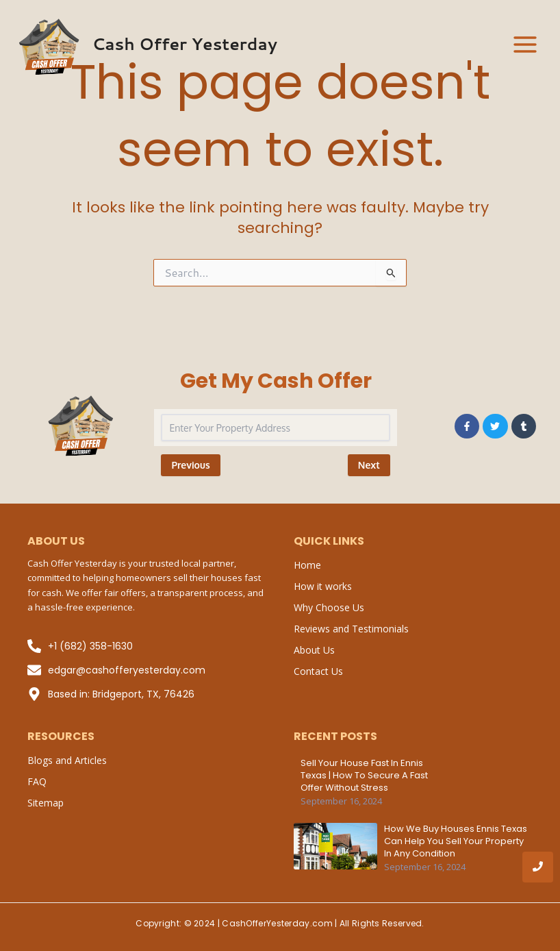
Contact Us (318, 671)
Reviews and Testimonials (351, 629)
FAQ (37, 781)
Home (307, 565)
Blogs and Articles (67, 760)
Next (369, 465)
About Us (314, 650)
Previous (190, 465)
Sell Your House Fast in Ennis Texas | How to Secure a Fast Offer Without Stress (364, 776)
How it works (323, 586)
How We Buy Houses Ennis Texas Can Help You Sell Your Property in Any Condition (456, 841)
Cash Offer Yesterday (185, 44)
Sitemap (46, 803)
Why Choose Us (329, 607)
